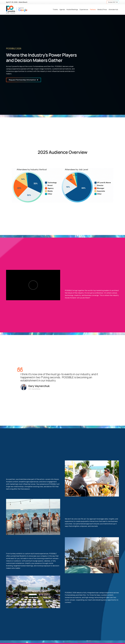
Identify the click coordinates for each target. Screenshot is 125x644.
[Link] (17, 10)
